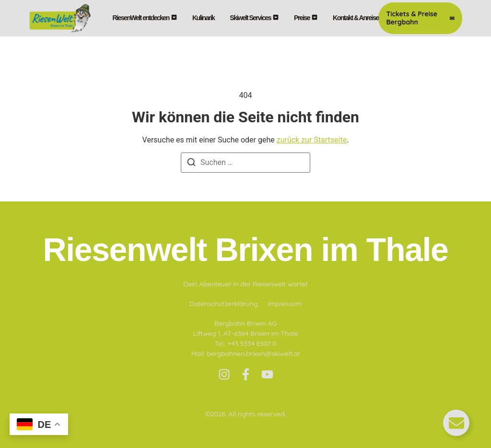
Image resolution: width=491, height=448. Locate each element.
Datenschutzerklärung (224, 304)
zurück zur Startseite (312, 140)
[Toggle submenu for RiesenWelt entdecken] (173, 18)
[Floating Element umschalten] (456, 423)
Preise (302, 18)
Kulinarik (203, 18)
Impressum (285, 304)
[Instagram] (224, 374)
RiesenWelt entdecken (141, 18)
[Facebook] (246, 374)
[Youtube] (267, 374)
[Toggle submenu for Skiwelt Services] (275, 18)
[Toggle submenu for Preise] (314, 18)
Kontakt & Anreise (356, 18)
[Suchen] (191, 164)
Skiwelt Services (250, 18)
